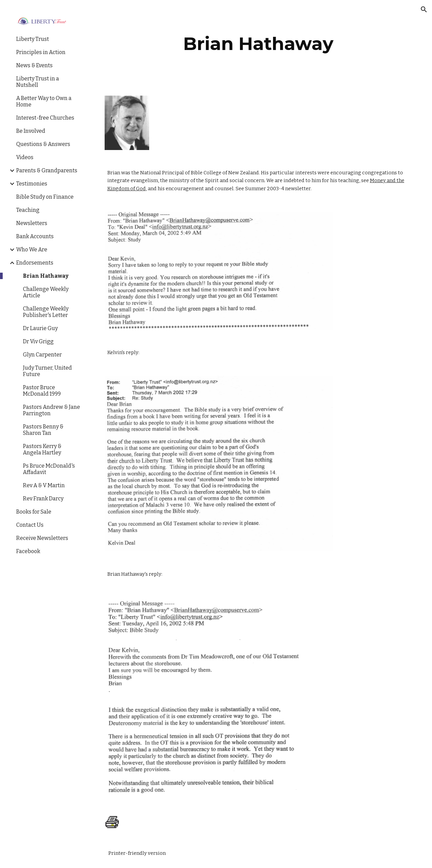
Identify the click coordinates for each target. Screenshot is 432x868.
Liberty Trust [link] (33, 39)
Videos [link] (25, 157)
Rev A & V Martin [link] (44, 485)
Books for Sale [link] (34, 512)
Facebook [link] (28, 551)
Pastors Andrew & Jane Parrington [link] (51, 410)
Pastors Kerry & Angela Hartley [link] (42, 449)
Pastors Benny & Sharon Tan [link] (43, 430)
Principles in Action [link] (41, 52)
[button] (424, 9)
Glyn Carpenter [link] (42, 355)
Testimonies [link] (32, 184)
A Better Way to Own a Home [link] (44, 101)
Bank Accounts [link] (35, 236)
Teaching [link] (28, 210)
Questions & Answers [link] (43, 144)
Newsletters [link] (32, 223)
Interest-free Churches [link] (45, 118)
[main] (258, 44)
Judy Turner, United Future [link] (47, 371)
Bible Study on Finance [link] (45, 197)
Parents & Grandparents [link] (47, 170)
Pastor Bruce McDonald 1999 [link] (42, 391)
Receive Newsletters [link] (42, 538)
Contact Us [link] (30, 525)
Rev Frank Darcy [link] (43, 499)
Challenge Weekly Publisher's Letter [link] (46, 312)
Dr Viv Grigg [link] (38, 341)
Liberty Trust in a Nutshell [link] (38, 82)
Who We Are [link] (32, 250)
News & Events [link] (34, 65)
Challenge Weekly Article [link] (46, 292)
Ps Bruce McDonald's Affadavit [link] (49, 469)
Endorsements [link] (35, 263)
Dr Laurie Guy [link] (40, 328)
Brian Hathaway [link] (46, 276)
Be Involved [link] (31, 131)
